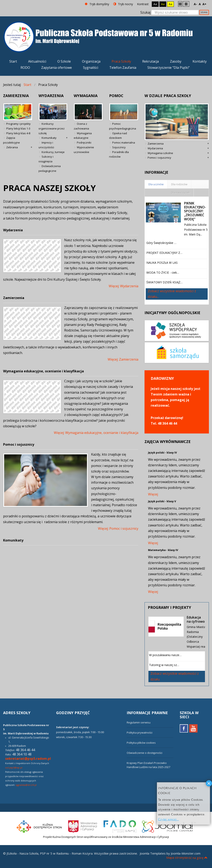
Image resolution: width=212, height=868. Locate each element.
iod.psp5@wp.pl (14, 768)
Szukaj (145, 12)
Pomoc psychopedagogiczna (123, 126)
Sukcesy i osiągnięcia (46, 159)
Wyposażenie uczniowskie (84, 150)
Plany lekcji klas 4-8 (18, 133)
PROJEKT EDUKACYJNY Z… (164, 253)
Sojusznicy (119, 147)
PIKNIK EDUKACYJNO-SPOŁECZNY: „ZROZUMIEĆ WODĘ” (195, 211)
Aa (155, 4)
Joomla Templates (153, 853)
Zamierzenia (14, 298)
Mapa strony (175, 857)
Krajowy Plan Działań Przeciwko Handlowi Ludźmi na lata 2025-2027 (148, 765)
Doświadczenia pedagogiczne (50, 168)
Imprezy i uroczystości (46, 145)
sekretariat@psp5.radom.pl (28, 759)
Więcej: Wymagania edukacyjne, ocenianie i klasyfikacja (96, 433)
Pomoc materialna (124, 142)
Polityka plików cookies (141, 743)
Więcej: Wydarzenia (123, 286)
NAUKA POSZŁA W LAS (162, 263)
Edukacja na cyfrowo (196, 619)
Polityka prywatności (140, 733)
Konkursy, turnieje (53, 152)
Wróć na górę (196, 858)
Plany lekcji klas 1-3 (18, 128)
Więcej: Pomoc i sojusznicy (118, 528)
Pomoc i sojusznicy (19, 444)
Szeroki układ (186, 4)
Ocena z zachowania (81, 126)
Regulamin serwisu (139, 722)
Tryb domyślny (97, 4)
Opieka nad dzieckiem (118, 136)
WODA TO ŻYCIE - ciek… (163, 273)
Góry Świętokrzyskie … (161, 243)
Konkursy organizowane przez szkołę (52, 128)
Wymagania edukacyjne (83, 136)
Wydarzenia (13, 230)
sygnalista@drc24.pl (26, 785)
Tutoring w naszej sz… (164, 665)
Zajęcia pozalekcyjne (11, 140)
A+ (204, 4)
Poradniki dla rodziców (119, 154)
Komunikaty (49, 138)
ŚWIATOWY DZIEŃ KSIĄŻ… (164, 282)
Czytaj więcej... (168, 819)
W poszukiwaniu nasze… (165, 655)
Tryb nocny (123, 4)
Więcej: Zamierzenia (123, 359)
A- (195, 4)
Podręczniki (84, 142)
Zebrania (12, 147)
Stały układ (180, 4)
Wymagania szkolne (160, 153)
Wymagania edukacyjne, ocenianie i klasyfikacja (43, 371)
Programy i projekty (18, 124)
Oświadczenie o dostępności (145, 753)
